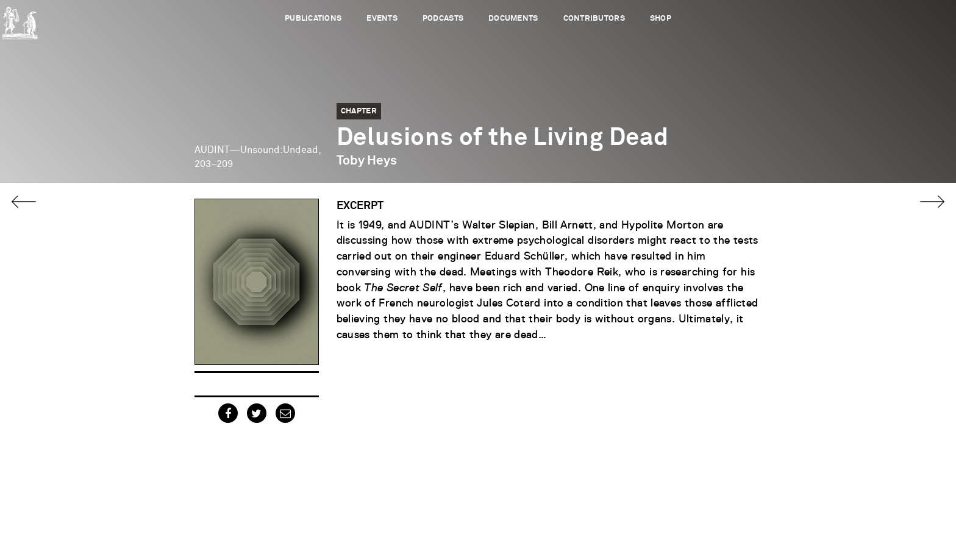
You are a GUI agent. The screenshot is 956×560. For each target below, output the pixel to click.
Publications (313, 19)
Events (382, 19)
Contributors (594, 19)
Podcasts (443, 19)
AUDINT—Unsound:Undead (256, 150)
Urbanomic (20, 20)
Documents (513, 19)
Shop (661, 19)
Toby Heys (367, 161)
